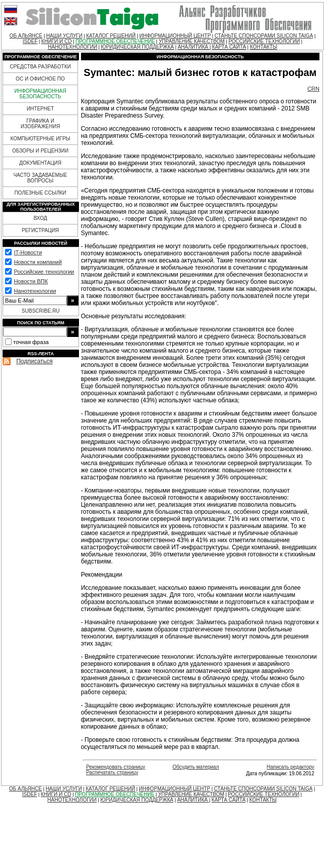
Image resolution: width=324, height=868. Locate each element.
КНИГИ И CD (57, 41)
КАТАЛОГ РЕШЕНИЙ (111, 36)
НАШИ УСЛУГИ (64, 36)
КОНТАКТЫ (263, 47)
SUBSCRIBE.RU (41, 311)
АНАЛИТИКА (194, 47)
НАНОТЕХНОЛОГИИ (73, 47)
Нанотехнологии (35, 291)
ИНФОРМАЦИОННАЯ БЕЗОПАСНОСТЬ (40, 94)
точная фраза (31, 342)
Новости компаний (38, 262)
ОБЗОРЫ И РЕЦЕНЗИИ (40, 151)
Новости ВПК (31, 281)
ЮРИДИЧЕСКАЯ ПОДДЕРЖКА (137, 47)
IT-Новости (28, 252)
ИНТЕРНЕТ (40, 109)
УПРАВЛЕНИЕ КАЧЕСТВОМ (191, 41)
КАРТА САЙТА (229, 47)
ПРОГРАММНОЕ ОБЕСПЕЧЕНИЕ (115, 41)
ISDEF (30, 41)
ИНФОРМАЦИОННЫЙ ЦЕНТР (175, 36)
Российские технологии (44, 272)
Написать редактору (291, 767)
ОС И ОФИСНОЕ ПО (40, 79)
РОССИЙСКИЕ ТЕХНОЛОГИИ (264, 41)
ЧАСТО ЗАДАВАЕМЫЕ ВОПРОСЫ (40, 178)
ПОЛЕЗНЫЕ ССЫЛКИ (40, 193)
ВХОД (40, 218)
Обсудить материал (196, 767)
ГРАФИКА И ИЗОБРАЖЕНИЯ (40, 124)
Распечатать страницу (112, 772)
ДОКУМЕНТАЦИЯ (40, 163)
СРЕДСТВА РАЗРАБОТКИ (40, 67)
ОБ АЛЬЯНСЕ (26, 36)
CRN (313, 89)
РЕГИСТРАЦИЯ (40, 230)
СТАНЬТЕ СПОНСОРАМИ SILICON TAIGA (264, 36)
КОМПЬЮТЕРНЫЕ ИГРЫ (40, 139)
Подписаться (34, 361)
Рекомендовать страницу (116, 767)
